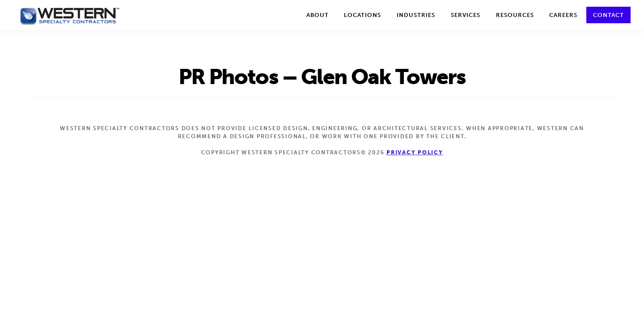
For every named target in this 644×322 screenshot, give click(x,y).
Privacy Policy (415, 153)
